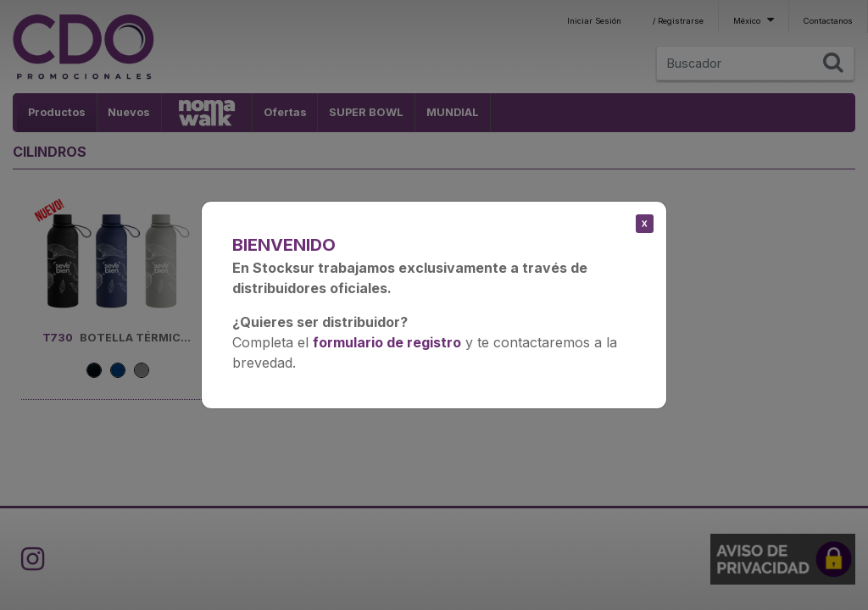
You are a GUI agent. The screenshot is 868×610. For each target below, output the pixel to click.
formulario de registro (387, 342)
